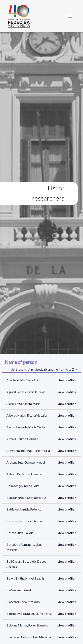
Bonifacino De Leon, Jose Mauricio (29, 637)
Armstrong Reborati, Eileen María (28, 451)
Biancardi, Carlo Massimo (23, 602)
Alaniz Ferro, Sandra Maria (23, 404)
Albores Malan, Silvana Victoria (27, 415)
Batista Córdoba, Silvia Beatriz (26, 497)
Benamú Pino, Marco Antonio (25, 521)
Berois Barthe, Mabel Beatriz (25, 578)
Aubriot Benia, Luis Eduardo (24, 474)
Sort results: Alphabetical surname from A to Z (43, 369)
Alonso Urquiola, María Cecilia (26, 427)
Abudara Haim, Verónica (22, 380)
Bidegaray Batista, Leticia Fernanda (29, 613)
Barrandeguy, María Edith (23, 486)
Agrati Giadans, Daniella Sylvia (26, 392)
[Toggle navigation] (70, 16)
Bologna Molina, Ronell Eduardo (27, 625)
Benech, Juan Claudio (20, 533)
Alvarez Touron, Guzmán (22, 439)
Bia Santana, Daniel (18, 590)
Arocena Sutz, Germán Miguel (26, 462)
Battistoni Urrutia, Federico (24, 509)
